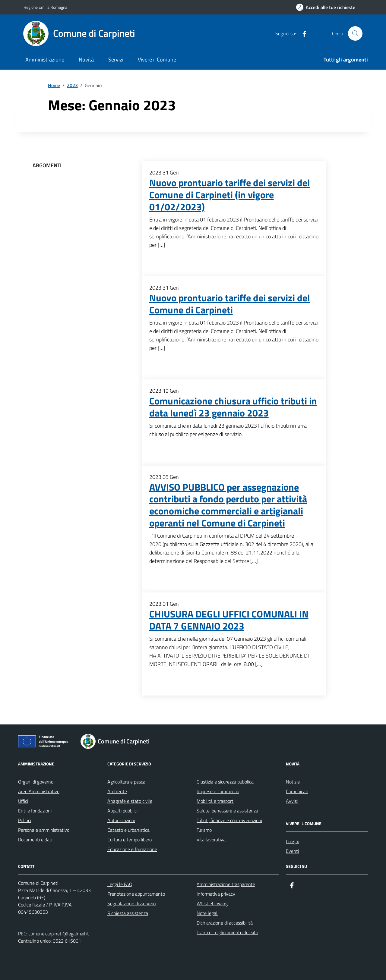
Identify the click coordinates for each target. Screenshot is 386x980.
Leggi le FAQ (120, 884)
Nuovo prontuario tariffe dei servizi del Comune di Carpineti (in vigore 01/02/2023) (230, 195)
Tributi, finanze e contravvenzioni (229, 820)
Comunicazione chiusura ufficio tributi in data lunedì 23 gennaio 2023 (233, 407)
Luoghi (293, 841)
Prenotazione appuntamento (136, 894)
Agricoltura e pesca (126, 782)
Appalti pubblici (122, 811)
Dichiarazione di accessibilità (225, 923)
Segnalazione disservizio (131, 903)
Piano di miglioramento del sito (227, 932)
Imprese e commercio (218, 791)
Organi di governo (36, 782)
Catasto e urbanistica (128, 830)
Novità (86, 60)
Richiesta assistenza (128, 913)
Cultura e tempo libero (130, 840)
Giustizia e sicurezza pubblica (225, 782)
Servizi (116, 60)
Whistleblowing (212, 903)
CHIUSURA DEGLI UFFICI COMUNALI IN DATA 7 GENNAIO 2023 (229, 620)
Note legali (207, 913)
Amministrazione (45, 60)
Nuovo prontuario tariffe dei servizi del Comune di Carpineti (230, 304)
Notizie (293, 782)
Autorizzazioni (121, 820)
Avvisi (292, 801)
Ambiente (117, 791)
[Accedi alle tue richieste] (326, 7)
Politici (25, 820)
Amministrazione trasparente (226, 884)
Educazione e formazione (132, 849)
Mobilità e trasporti (215, 801)
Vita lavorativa (211, 840)
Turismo (204, 830)
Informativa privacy (216, 894)
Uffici (23, 801)
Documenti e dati (35, 840)
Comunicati (297, 791)
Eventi (292, 851)
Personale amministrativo (44, 830)
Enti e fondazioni (35, 811)
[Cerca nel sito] (355, 33)
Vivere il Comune (157, 60)
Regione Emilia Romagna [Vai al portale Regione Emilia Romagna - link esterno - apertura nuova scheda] (45, 7)
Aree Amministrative (39, 791)
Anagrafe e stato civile (130, 801)
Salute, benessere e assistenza (227, 811)
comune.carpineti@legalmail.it (59, 934)
